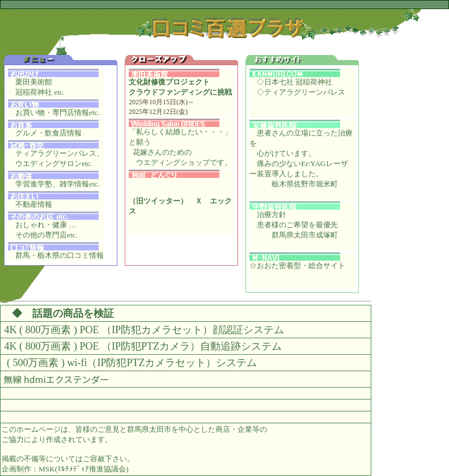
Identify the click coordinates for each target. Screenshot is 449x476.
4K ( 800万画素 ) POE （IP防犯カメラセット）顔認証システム (145, 330)
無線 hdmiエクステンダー (56, 379)
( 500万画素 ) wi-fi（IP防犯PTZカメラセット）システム (131, 363)
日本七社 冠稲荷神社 (298, 82)
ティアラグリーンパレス (305, 92)
